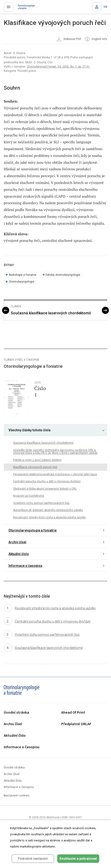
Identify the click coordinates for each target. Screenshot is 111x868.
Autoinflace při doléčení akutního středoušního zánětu (48, 510)
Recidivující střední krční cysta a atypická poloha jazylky (49, 517)
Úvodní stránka (16, 713)
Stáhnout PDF (69, 39)
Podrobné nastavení (33, 859)
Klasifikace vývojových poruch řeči (35, 467)
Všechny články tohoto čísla (29, 430)
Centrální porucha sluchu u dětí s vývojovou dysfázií (47, 481)
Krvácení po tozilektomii (29, 496)
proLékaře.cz (24, 8)
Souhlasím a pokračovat (78, 859)
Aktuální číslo (19, 554)
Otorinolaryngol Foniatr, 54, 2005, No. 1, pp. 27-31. (59, 67)
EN (105, 7)
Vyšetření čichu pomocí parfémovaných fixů (41, 503)
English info (96, 39)
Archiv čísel (17, 542)
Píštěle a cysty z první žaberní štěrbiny (37, 460)
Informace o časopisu (25, 566)
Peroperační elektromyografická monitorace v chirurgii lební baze (55, 474)
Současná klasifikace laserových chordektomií (51, 313)
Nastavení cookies (17, 796)
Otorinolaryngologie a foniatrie (33, 530)
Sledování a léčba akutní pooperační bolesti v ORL (45, 489)
